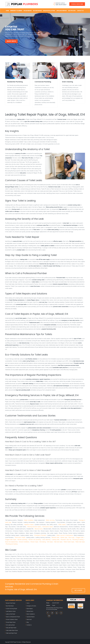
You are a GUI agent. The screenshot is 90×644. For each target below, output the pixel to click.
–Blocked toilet (55, 538)
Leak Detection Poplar (11, 611)
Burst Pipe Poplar (10, 606)
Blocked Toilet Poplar (11, 603)
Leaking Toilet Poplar (11, 614)
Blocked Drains (37, 11)
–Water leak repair (78, 542)
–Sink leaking (39, 542)
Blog (28, 622)
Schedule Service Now (77, 4)
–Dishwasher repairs (47, 527)
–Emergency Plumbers (40, 535)
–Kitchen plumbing (21, 540)
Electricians (72, 11)
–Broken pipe (64, 538)
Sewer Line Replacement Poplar (13, 616)
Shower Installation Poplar (12, 619)
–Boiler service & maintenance (64, 535)
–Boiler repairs (62, 525)
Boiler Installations (49, 11)
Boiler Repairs (28, 11)
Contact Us (80, 11)
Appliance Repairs (62, 11)
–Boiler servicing (50, 520)
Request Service (11, 41)
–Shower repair (31, 542)
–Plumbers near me (63, 540)
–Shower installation (20, 542)
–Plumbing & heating (75, 540)
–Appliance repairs (29, 525)
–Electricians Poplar (20, 538)
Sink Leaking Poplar (10, 624)
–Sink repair (47, 542)
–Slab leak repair (56, 542)
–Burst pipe (71, 538)
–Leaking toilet (53, 540)
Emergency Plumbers (16, 11)
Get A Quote (78, 587)
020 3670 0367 (61, 5)
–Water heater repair (67, 542)
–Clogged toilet (79, 538)
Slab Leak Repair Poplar (11, 627)
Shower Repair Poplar (11, 622)
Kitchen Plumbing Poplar (12, 608)
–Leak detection (44, 540)
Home (7, 11)
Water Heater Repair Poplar (12, 630)
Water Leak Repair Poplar (12, 632)
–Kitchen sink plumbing (33, 540)
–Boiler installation (29, 520)
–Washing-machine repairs (34, 527)
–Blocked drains (38, 529)
